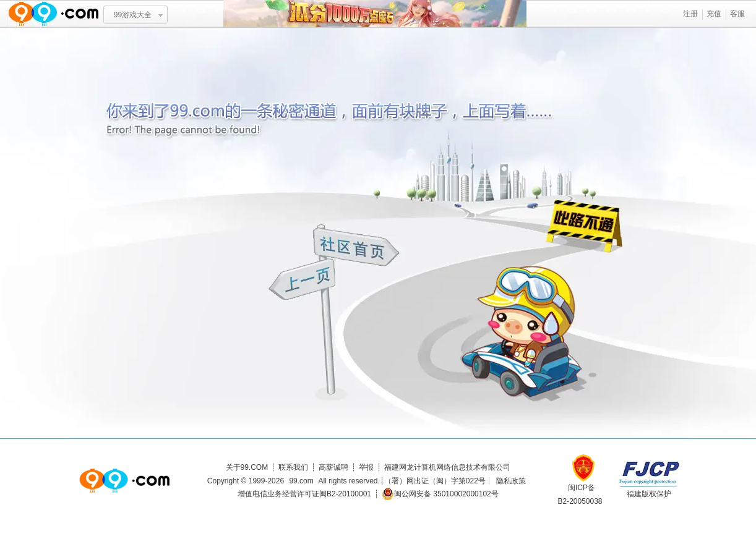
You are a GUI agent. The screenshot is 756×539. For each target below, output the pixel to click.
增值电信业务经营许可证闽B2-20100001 (304, 494)
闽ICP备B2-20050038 (580, 490)
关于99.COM (247, 467)
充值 (714, 14)
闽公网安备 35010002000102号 (440, 494)
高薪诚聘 (333, 467)
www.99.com (53, 14)
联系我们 (293, 467)
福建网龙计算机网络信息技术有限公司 (447, 467)
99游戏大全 (133, 15)
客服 (737, 14)
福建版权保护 (649, 494)
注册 (690, 14)
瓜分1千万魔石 (375, 14)
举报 (366, 467)
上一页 (303, 281)
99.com (301, 481)
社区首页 (357, 245)
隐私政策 (511, 481)
